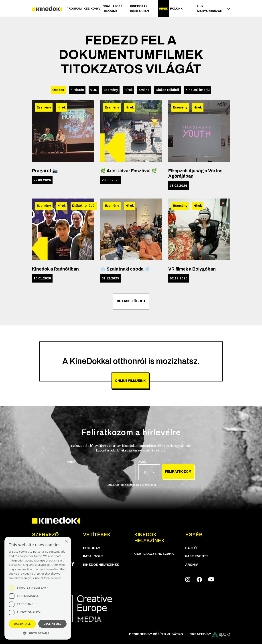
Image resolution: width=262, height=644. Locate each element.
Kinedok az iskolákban (139, 9)
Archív (192, 565)
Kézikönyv (92, 9)
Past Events (197, 556)
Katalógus (93, 556)
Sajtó (191, 548)
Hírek (163, 9)
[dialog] (38, 588)
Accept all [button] (22, 624)
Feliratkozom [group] (178, 471)
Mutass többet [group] (131, 301)
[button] (38, 633)
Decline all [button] (53, 624)
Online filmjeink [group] (130, 381)
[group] (101, 470)
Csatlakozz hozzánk (113, 9)
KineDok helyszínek (101, 565)
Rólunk (176, 9)
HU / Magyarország (214, 9)
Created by (210, 634)
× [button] (66, 541)
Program (74, 9)
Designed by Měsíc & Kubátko (156, 634)
